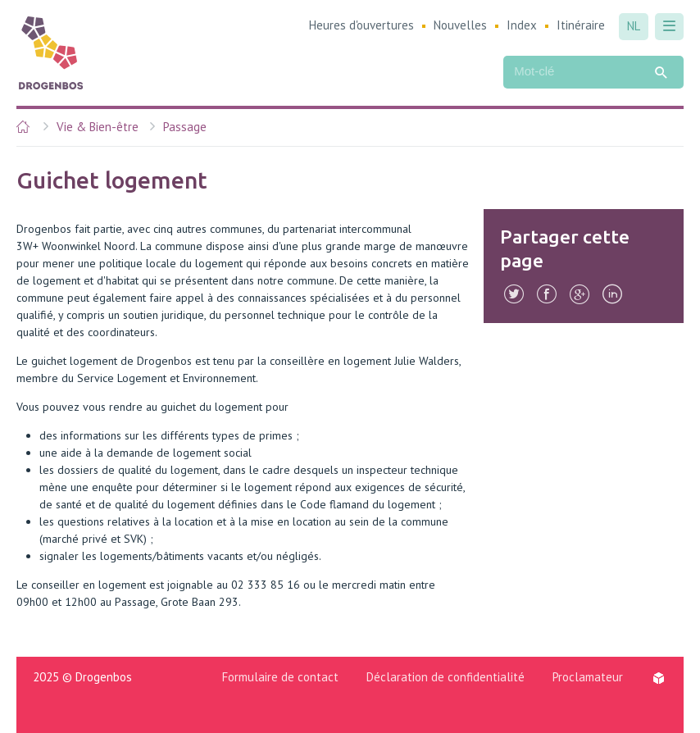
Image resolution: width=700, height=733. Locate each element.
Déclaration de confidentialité (445, 677)
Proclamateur (588, 677)
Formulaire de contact (280, 677)
